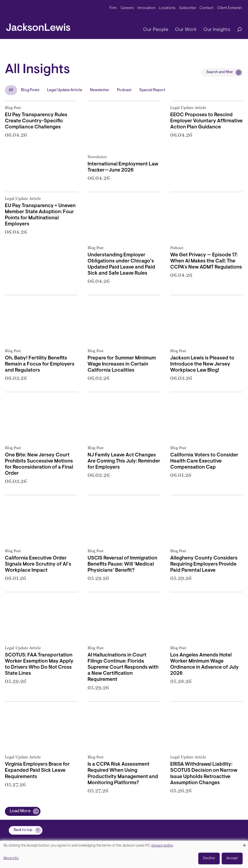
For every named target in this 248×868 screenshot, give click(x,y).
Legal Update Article (65, 90)
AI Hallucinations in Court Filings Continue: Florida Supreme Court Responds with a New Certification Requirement (123, 667)
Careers (127, 8)
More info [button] (11, 858)
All (11, 90)
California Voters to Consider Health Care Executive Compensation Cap (204, 461)
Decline (209, 858)
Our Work (186, 30)
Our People (156, 30)
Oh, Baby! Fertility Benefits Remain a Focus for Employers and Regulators (40, 364)
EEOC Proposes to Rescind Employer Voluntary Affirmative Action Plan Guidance (206, 121)
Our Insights (217, 30)
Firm (113, 8)
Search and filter (220, 72)
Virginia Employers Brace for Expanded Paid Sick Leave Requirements (37, 771)
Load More (20, 811)
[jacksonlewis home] (38, 26)
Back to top (23, 830)
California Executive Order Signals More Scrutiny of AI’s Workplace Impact (38, 564)
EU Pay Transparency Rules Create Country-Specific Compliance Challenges (36, 121)
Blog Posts (30, 90)
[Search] (237, 30)
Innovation (146, 8)
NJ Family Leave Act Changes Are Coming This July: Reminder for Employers (124, 461)
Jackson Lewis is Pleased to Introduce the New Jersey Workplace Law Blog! (202, 364)
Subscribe (188, 8)
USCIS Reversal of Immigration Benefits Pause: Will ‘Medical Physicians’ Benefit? (122, 564)
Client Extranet (230, 8)
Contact (207, 8)
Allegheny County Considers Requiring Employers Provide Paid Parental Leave (204, 564)
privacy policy (162, 846)
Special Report (152, 90)
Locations (167, 8)
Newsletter (100, 90)
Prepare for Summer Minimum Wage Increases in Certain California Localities (122, 364)
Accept (232, 858)
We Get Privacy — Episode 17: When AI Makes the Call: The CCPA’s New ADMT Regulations (206, 261)
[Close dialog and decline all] (244, 844)
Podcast (124, 90)
